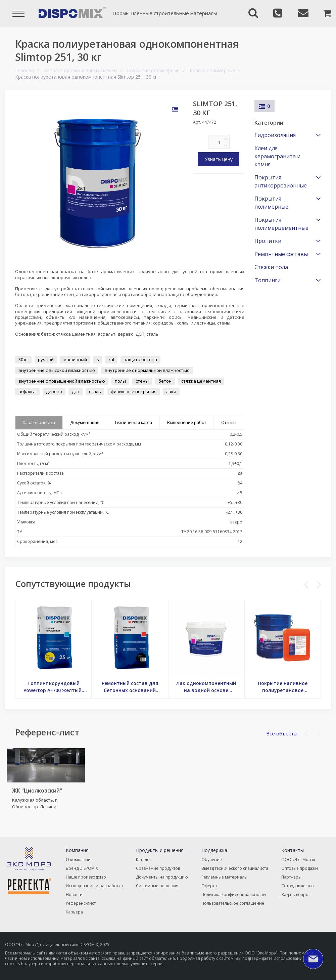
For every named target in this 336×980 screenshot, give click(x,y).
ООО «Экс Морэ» (298, 860)
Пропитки (268, 241)
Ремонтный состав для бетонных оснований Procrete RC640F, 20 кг (130, 687)
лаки (171, 391)
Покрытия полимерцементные (281, 224)
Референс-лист (81, 903)
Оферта (209, 886)
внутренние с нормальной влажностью (147, 370)
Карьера (74, 912)
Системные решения (157, 886)
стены (142, 381)
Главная (25, 70)
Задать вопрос (296, 894)
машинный (75, 359)
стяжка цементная (201, 381)
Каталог (144, 860)
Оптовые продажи (300, 868)
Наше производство (86, 877)
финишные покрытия (134, 391)
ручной (46, 359)
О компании (78, 860)
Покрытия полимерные (153, 70)
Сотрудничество (298, 886)
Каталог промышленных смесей (80, 70)
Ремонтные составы (281, 254)
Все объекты (282, 734)
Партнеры (291, 877)
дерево (54, 391)
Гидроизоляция (275, 135)
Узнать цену (219, 159)
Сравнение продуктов (158, 868)
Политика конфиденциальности (234, 894)
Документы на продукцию (162, 877)
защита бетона (140, 359)
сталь (95, 391)
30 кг (23, 359)
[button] (319, 585)
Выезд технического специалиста (235, 868)
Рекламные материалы (224, 877)
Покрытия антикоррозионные (281, 181)
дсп (76, 391)
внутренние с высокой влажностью (57, 370)
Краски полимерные (212, 70)
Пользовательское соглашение (233, 903)
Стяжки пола (271, 267)
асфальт (27, 391)
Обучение (212, 860)
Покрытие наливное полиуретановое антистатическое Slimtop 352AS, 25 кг (283, 687)
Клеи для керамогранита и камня (277, 156)
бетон (165, 381)
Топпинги (268, 280)
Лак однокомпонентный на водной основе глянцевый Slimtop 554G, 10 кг (206, 687)
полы (120, 381)
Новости (74, 894)
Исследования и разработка (94, 886)
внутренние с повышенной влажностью (62, 381)
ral (111, 359)
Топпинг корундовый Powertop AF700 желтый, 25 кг (53, 687)
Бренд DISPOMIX (82, 868)
